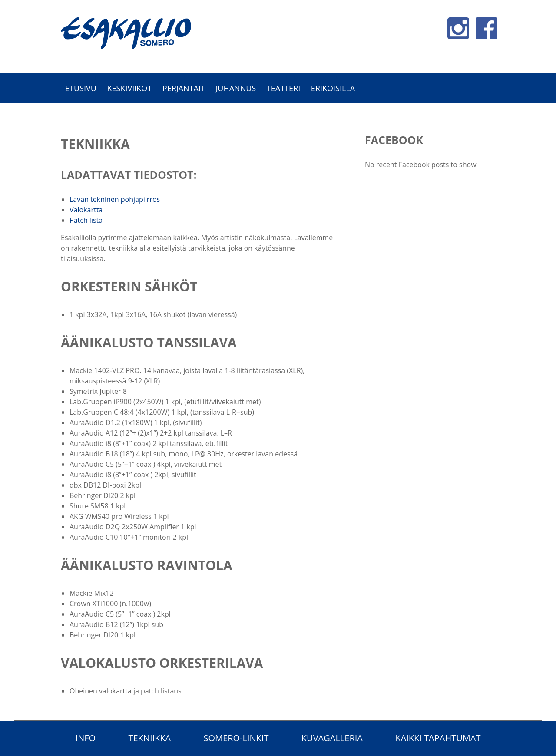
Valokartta (86, 210)
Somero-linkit (236, 738)
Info (86, 738)
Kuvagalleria (332, 738)
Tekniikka (149, 738)
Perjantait (184, 88)
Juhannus (236, 88)
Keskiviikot (129, 88)
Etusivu (81, 88)
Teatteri (283, 88)
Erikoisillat (335, 88)
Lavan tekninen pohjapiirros (115, 199)
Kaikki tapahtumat (438, 738)
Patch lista (86, 220)
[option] (278, 108)
